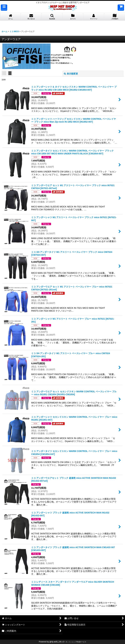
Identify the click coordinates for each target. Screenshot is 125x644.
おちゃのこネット (57, 642)
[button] (4, 8)
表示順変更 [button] (71, 74)
